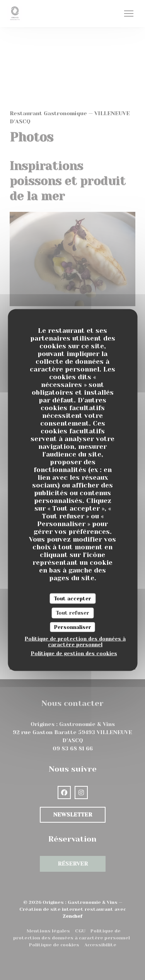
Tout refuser (72, 613)
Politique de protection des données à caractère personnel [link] (75, 642)
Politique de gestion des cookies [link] (74, 653)
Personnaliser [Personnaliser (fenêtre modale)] (73, 627)
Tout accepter (72, 598)
